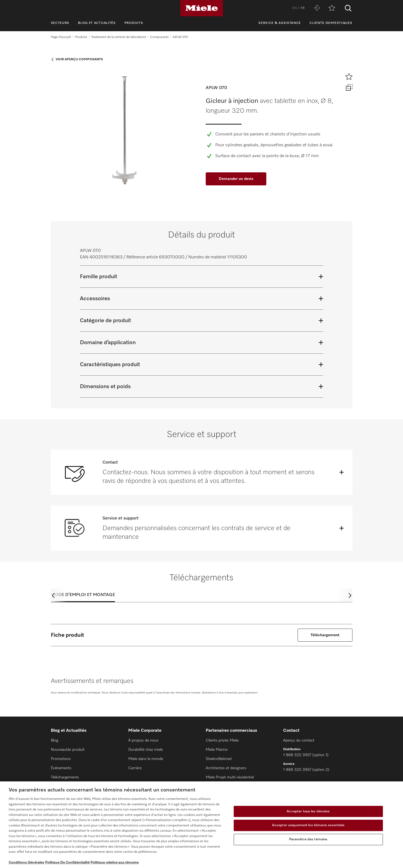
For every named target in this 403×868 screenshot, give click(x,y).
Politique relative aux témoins (115, 862)
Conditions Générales (26, 862)
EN (295, 8)
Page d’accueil (61, 37)
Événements (61, 768)
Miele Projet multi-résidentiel (230, 777)
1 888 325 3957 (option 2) (306, 770)
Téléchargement (325, 635)
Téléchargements (65, 777)
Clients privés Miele (222, 740)
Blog (54, 740)
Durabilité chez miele (146, 750)
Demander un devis (236, 179)
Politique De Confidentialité (67, 862)
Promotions (61, 759)
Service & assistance (280, 23)
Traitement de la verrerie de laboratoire (119, 37)
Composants (159, 37)
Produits (134, 23)
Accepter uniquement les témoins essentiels (308, 825)
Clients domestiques (331, 23)
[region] (201, 825)
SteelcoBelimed (219, 759)
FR (303, 8)
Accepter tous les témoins (308, 811)
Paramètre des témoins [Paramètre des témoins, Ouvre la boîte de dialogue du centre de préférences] (308, 839)
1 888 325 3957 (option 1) (306, 755)
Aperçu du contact (299, 740)
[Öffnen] (342, 472)
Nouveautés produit (68, 750)
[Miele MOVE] (317, 8)
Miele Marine (217, 750)
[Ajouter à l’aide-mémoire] (349, 77)
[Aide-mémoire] (332, 8)
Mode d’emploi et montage (83, 595)
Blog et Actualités (97, 23)
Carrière (135, 768)
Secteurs (60, 23)
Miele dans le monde (146, 759)
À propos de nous (143, 740)
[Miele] (202, 8)
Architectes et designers (226, 768)
